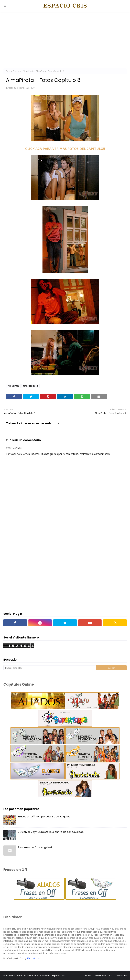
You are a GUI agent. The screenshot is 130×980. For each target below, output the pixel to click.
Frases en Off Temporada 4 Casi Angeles (44, 816)
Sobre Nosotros (104, 975)
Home (88, 975)
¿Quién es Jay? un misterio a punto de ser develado (51, 832)
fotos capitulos (31, 386)
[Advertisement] (65, 41)
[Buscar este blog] (50, 668)
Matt (10, 88)
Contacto (121, 975)
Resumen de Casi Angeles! (35, 847)
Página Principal (14, 71)
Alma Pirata (29, 71)
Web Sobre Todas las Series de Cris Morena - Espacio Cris (34, 975)
